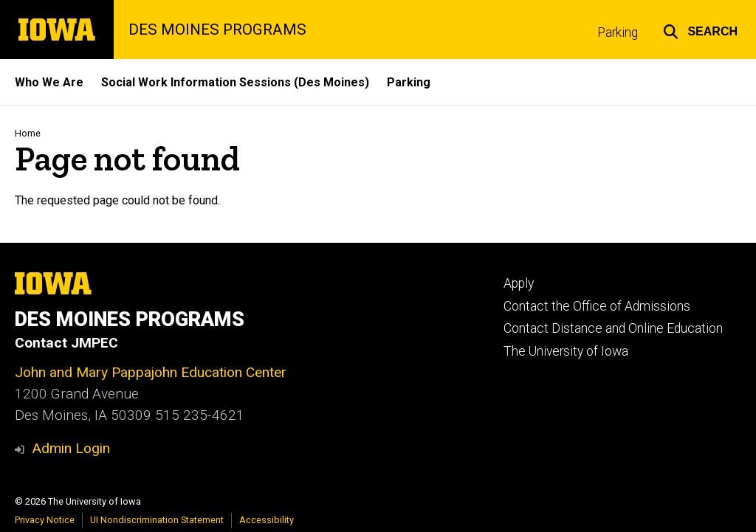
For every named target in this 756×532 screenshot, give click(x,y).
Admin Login (71, 448)
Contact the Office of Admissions (597, 306)
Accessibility (267, 520)
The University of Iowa (566, 351)
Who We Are (49, 82)
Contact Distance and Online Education (613, 328)
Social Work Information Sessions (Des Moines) (235, 82)
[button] (700, 30)
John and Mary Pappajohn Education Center (151, 372)
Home (28, 133)
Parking (618, 32)
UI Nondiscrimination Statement (157, 520)
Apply (519, 283)
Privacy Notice (45, 520)
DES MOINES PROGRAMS (217, 30)
